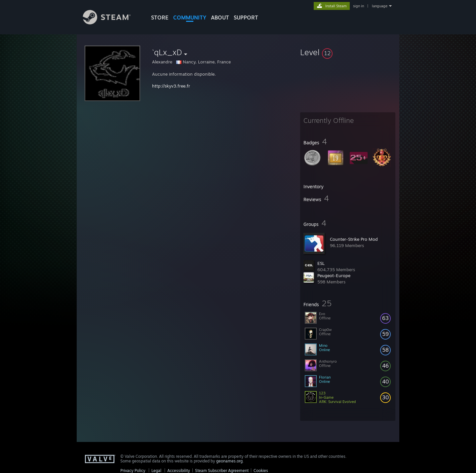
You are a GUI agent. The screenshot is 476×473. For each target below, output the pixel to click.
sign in (358, 6)
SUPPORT (246, 18)
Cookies (261, 471)
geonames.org (229, 461)
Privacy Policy (133, 471)
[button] (348, 52)
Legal (156, 471)
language (380, 6)
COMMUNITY (190, 18)
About (220, 18)
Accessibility (179, 471)
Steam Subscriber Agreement (222, 471)
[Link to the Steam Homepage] (112, 23)
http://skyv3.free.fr (171, 86)
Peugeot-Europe (334, 275)
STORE (160, 18)
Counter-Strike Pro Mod (354, 239)
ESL (321, 263)
